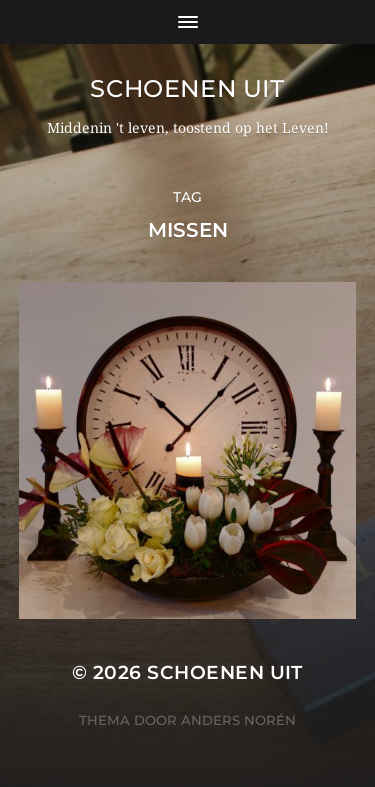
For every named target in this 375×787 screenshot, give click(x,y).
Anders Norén (238, 720)
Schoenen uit (187, 88)
